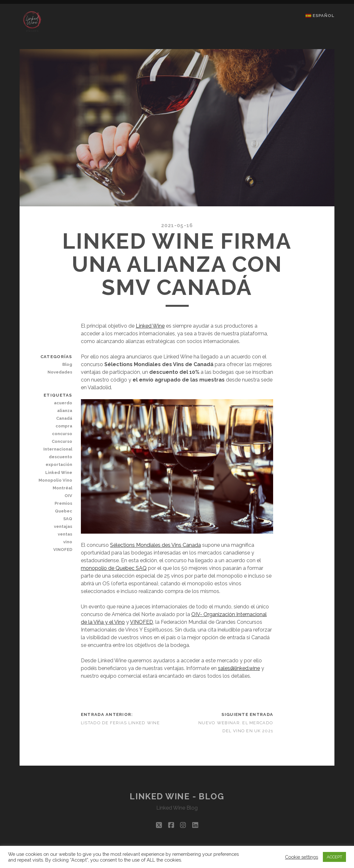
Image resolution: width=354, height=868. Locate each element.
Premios (63, 503)
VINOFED (142, 622)
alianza (65, 411)
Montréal (62, 488)
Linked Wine (150, 326)
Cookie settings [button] (302, 857)
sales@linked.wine (239, 668)
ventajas (63, 526)
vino (68, 542)
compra (64, 426)
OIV (68, 496)
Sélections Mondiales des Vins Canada (155, 545)
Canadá (64, 418)
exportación (59, 464)
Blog (67, 364)
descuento (60, 457)
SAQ (68, 519)
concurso (62, 434)
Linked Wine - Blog (177, 796)
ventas (65, 534)
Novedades (60, 372)
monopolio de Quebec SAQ (114, 568)
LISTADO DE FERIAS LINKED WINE (120, 723)
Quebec (64, 511)
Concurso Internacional (58, 445)
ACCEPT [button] (334, 857)
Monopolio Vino (55, 480)
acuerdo (63, 403)
